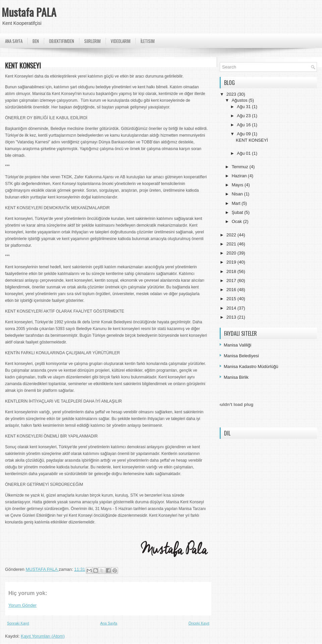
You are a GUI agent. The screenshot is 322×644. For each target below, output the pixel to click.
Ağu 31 (244, 107)
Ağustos (240, 100)
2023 (232, 94)
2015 (232, 299)
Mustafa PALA (29, 12)
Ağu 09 (244, 134)
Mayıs (238, 185)
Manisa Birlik (236, 377)
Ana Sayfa (14, 41)
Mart (237, 203)
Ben (36, 41)
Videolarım (121, 41)
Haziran (240, 176)
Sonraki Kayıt (18, 623)
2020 (232, 253)
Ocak (237, 221)
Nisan (238, 194)
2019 (232, 262)
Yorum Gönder (22, 605)
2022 (232, 235)
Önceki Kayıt (199, 623)
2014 (232, 308)
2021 (232, 244)
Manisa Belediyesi (241, 356)
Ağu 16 (244, 125)
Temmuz (241, 167)
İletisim (148, 41)
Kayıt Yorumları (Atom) (43, 636)
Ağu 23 (244, 116)
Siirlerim (92, 41)
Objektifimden (62, 41)
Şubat (238, 212)
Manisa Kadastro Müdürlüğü (251, 366)
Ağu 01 (244, 153)
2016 (232, 290)
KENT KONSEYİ (252, 140)
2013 (232, 317)
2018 (232, 271)
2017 (232, 281)
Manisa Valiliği (237, 345)
